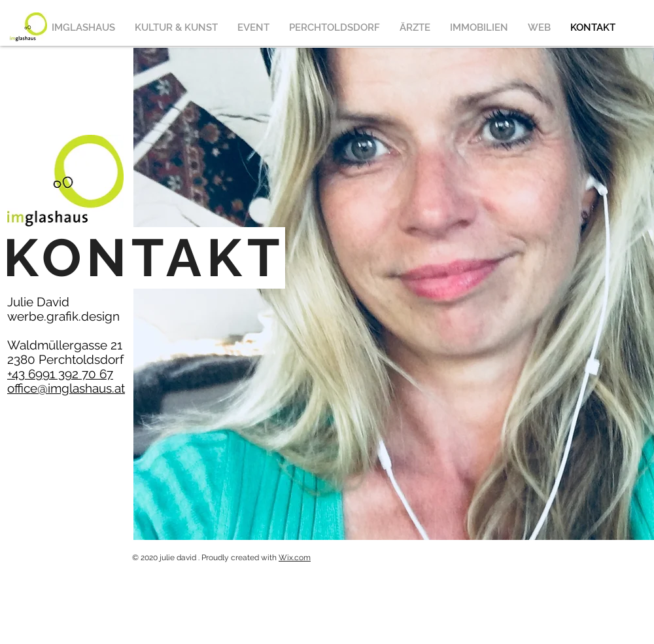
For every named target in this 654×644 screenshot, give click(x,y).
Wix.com (295, 558)
